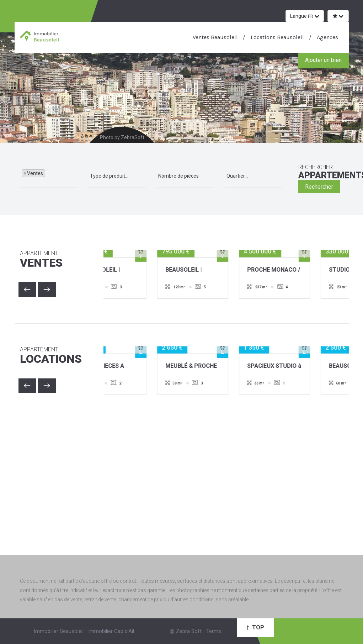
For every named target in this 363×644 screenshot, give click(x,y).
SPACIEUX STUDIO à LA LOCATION (308, 366)
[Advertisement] (182, 468)
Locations (56, 356)
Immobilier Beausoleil (59, 631)
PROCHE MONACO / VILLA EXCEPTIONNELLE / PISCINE (307, 270)
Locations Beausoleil (277, 37)
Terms (214, 631)
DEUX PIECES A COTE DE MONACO (142, 366)
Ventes (56, 260)
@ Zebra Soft (186, 631)
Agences (327, 37)
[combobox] (49, 176)
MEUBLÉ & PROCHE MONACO (225, 366)
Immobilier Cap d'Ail (111, 631)
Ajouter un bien (323, 60)
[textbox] (49, 176)
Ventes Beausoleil (215, 37)
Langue (305, 16)
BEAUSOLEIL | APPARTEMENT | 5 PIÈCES (224, 270)
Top (255, 627)
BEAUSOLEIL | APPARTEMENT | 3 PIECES (142, 270)
